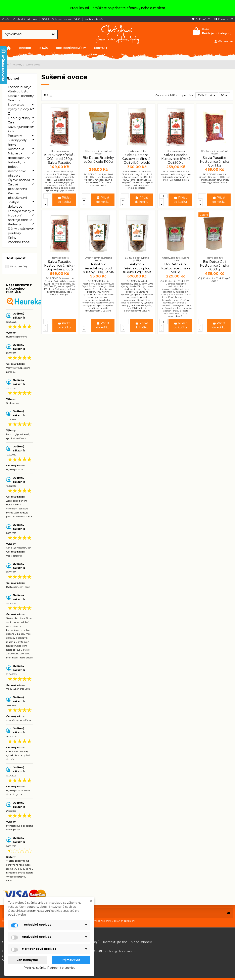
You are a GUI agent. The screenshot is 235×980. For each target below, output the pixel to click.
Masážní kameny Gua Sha (21, 98)
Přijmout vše (71, 960)
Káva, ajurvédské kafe (20, 129)
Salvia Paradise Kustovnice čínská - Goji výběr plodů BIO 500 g (137, 161)
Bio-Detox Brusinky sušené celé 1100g (98, 160)
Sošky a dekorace (15, 204)
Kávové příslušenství (17, 195)
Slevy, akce (16, 105)
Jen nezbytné (27, 960)
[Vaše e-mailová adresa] (113, 913)
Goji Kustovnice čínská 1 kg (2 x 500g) (215, 280)
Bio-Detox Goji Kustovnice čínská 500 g (176, 268)
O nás (6, 19)
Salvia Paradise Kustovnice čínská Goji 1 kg (215, 162)
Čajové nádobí (19, 180)
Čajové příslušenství (17, 187)
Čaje (11, 122)
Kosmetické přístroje (17, 173)
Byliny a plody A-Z (20, 111)
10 (224, 95)
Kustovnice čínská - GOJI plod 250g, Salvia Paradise (60, 159)
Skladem (18, 266)
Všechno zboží (19, 242)
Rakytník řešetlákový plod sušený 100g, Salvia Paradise (98, 270)
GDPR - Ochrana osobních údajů (61, 19)
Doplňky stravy (19, 118)
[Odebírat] (229, 913)
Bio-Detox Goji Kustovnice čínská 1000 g (215, 265)
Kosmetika (16, 149)
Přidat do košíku (64, 200)
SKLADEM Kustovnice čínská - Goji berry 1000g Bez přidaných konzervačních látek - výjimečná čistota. (215, 178)
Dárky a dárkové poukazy (20, 231)
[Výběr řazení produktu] (207, 95)
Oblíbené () (201, 19)
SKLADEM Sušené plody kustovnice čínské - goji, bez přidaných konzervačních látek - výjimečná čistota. (176, 176)
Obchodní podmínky (26, 19)
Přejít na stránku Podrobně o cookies (49, 968)
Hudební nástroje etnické (20, 218)
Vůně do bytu (18, 91)
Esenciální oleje (20, 87)
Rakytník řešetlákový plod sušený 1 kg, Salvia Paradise (137, 270)
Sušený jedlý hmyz (17, 142)
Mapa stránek (141, 942)
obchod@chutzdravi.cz (120, 951)
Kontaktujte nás (94, 19)
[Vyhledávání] (53, 34)
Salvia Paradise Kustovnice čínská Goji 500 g (176, 159)
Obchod (12, 78)
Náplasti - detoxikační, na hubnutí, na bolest (19, 160)
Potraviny (15, 136)
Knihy (12, 237)
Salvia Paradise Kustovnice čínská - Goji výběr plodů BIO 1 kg (60, 268)
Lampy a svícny (19, 211)
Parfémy (14, 224)
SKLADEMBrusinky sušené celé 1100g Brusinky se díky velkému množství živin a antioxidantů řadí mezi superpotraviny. (98, 180)
